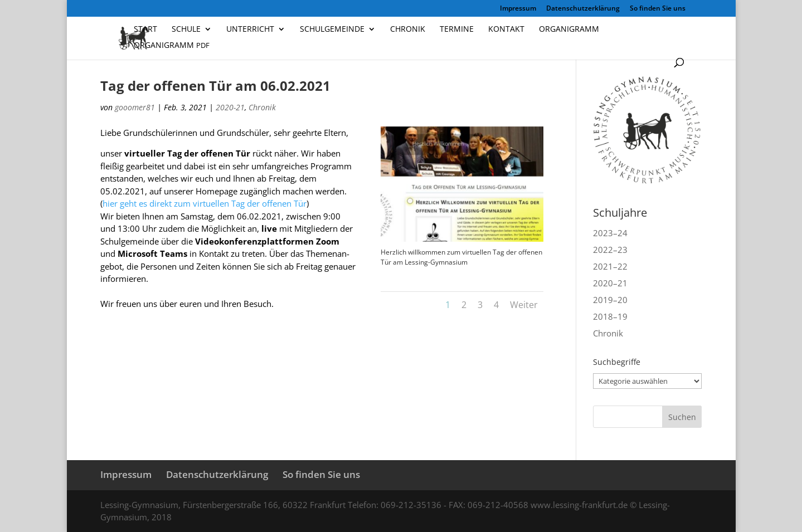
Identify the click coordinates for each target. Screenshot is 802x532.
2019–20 (610, 300)
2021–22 (610, 266)
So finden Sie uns (658, 9)
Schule (186, 30)
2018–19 (610, 316)
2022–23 (610, 250)
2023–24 (610, 233)
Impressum (518, 9)
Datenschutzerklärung (583, 9)
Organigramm (569, 30)
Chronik (408, 30)
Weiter (524, 305)
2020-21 (230, 107)
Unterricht (250, 30)
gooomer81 (135, 107)
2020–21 (610, 283)
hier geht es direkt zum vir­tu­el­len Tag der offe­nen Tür (205, 203)
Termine (457, 30)
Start (145, 30)
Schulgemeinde (332, 30)
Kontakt (506, 30)
